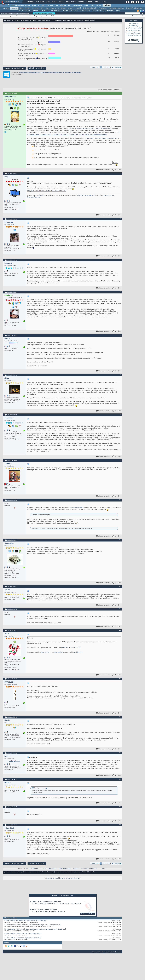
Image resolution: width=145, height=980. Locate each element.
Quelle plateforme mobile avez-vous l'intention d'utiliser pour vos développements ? (33, 925)
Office (92, 5)
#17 (120, 753)
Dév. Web (63, 5)
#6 (120, 335)
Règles (53, 16)
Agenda (42, 16)
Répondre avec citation (103, 170)
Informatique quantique (116, 8)
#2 (120, 173)
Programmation (77, 5)
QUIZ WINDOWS (85, 11)
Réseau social (27, 16)
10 (18, 670)
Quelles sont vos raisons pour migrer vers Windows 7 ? (23, 934)
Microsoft (50, 5)
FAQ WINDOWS (56, 11)
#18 (120, 779)
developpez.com (109, 195)
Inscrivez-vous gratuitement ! (44, 13)
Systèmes (107, 5)
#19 (120, 807)
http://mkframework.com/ (86, 195)
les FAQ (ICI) (45, 652)
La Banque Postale (42, 912)
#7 (120, 375)
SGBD (86, 5)
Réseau (63, 8)
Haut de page (117, 952)
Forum (9, 21)
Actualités (21, 869)
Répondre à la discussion (14, 68)
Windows (14, 8)
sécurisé (41, 195)
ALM (43, 5)
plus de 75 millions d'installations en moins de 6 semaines (90, 129)
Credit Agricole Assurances (46, 904)
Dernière (118, 67)
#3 (120, 219)
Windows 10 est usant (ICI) (71, 648)
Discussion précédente (55, 878)
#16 (120, 717)
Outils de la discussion (104, 90)
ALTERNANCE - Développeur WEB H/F (45, 902)
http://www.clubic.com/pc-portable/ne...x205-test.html (47, 191)
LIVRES (118, 11)
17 (18, 210)
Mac (47, 8)
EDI (69, 5)
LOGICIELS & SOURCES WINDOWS (103, 11)
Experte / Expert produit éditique (43, 909)
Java (56, 5)
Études (89, 2)
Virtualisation (103, 8)
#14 (120, 630)
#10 (120, 500)
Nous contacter (97, 952)
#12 (120, 586)
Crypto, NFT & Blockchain (134, 8)
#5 (120, 292)
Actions (17, 16)
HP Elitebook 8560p (77, 508)
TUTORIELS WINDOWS (70, 11)
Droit (97, 2)
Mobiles (99, 5)
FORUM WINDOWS (24, 11)
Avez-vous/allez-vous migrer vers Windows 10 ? (103, 138)
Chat (61, 2)
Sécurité (78, 8)
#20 (120, 825)
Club (103, 2)
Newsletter (71, 2)
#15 (120, 679)
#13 (120, 609)
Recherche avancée (138, 16)
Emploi (81, 2)
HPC (42, 8)
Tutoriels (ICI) (59, 652)
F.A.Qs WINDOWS (32, 869)
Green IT (71, 8)
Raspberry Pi (55, 8)
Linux (21, 8)
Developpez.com (107, 952)
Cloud (34, 5)
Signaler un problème (37, 68)
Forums (30, 2)
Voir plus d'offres (88, 914)
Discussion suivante (72, 878)
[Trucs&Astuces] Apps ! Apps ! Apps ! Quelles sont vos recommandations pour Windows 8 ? (35, 929)
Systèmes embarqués (90, 8)
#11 (120, 540)
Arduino (28, 8)
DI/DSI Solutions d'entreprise (21, 5)
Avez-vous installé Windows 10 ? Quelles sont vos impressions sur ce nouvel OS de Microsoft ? (50, 73)
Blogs (54, 2)
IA (39, 5)
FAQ (48, 2)
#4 (120, 260)
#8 (120, 415)
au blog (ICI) (78, 652)
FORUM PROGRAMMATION (41, 11)
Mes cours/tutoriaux (34, 197)
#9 (120, 460)
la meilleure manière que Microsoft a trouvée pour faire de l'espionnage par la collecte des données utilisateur (74, 134)
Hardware (35, 8)
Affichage (116, 90)
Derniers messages (7, 16)
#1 (120, 93)
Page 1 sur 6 (96, 67)
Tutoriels (40, 2)
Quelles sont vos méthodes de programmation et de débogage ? (26, 921)
